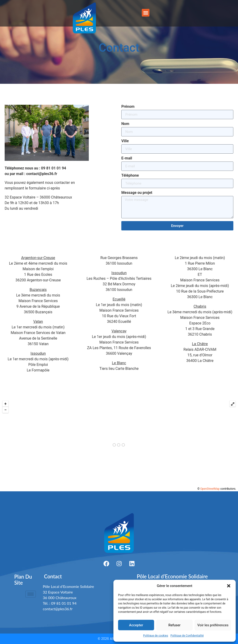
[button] (229, 586)
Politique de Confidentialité (187, 636)
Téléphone (130, 176)
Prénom (128, 107)
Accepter (136, 625)
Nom (125, 124)
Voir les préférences (213, 625)
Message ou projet (137, 193)
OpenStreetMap (210, 489)
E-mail (127, 158)
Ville (125, 141)
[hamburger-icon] (31, 594)
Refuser (174, 625)
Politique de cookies (156, 636)
